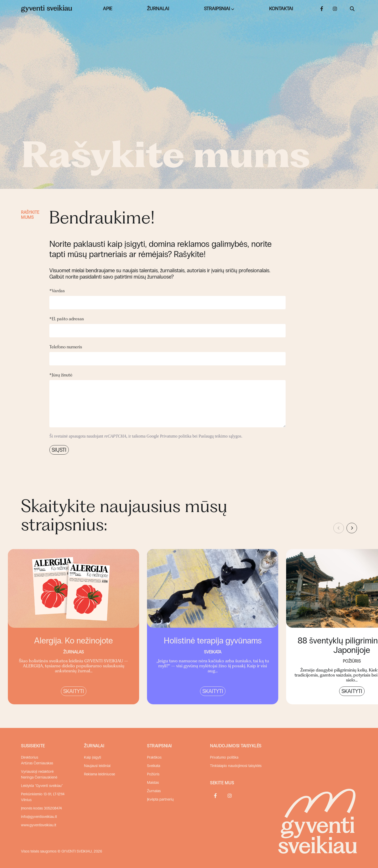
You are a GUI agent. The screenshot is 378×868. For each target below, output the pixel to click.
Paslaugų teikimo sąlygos (220, 436)
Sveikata (154, 766)
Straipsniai (217, 9)
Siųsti (59, 450)
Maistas (153, 783)
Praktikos (154, 757)
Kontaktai (281, 9)
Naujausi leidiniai (97, 766)
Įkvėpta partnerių (160, 799)
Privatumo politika (176, 436)
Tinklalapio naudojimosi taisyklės (236, 766)
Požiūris (153, 774)
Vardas (57, 291)
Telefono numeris (66, 347)
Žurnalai (158, 9)
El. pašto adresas (67, 319)
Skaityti (74, 691)
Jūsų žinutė (61, 375)
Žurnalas (154, 791)
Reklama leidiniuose (99, 774)
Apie (107, 9)
